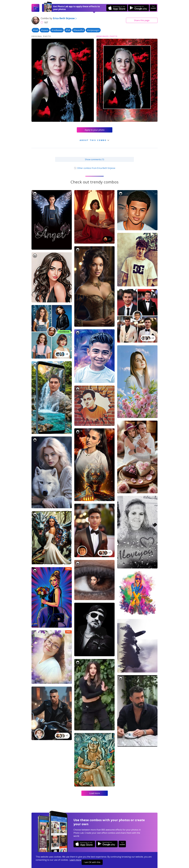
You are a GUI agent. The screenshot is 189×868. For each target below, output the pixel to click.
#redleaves (57, 30)
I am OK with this (92, 862)
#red (36, 30)
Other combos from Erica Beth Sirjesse (94, 168)
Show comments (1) (94, 159)
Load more (95, 793)
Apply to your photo (95, 130)
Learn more (75, 860)
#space (45, 30)
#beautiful (79, 30)
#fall (68, 30)
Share (142, 20)
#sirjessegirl (93, 30)
